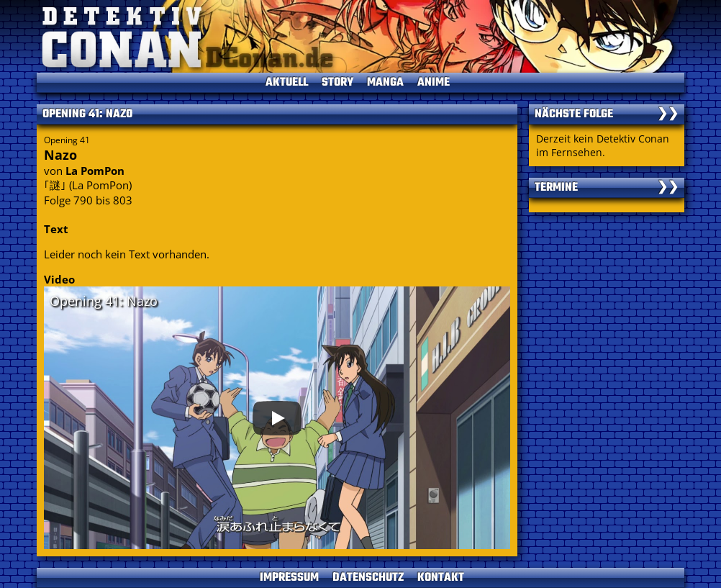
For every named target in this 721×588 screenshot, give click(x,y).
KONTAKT (441, 578)
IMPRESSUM (289, 578)
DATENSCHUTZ (368, 578)
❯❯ (668, 114)
